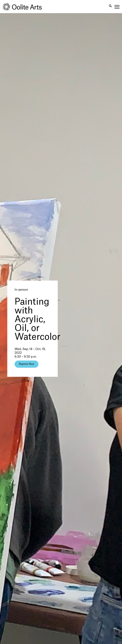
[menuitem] (109, 7)
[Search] (109, 7)
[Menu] (116, 7)
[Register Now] (27, 364)
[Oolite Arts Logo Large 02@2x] (24, 7)
